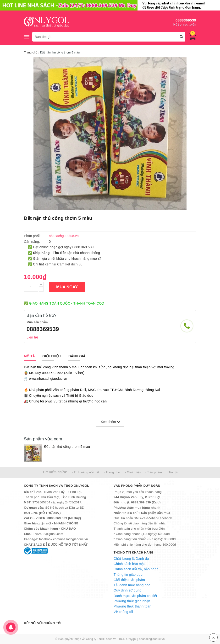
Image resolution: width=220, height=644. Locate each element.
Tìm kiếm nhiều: (55, 472)
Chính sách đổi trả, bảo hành (136, 569)
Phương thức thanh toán (132, 606)
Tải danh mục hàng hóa (132, 585)
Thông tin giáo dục (128, 575)
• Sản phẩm (154, 472)
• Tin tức (172, 472)
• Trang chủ (112, 472)
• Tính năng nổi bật (85, 472)
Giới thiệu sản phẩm (129, 580)
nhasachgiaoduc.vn (152, 639)
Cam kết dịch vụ (70, 264)
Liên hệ (32, 337)
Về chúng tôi (123, 612)
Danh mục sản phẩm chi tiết (135, 596)
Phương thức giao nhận (132, 601)
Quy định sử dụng (128, 590)
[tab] (29, 356)
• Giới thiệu (133, 472)
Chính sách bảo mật (129, 564)
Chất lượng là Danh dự (131, 559)
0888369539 (186, 20)
